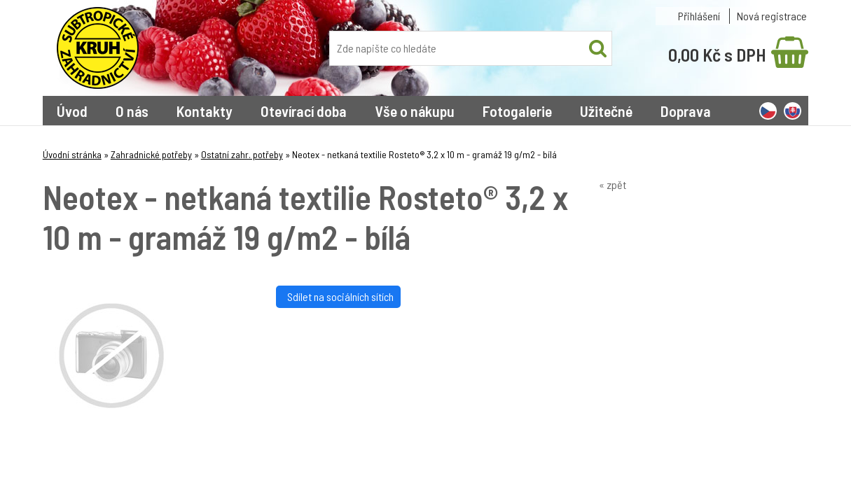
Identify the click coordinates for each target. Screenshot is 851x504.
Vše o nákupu (415, 111)
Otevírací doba (304, 111)
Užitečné (606, 111)
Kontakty (205, 111)
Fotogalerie (517, 111)
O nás (132, 111)
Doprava (686, 111)
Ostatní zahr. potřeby (242, 154)
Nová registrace (772, 16)
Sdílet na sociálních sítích (338, 296)
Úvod (72, 111)
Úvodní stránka (72, 154)
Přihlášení (699, 16)
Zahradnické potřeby (151, 154)
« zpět (613, 184)
